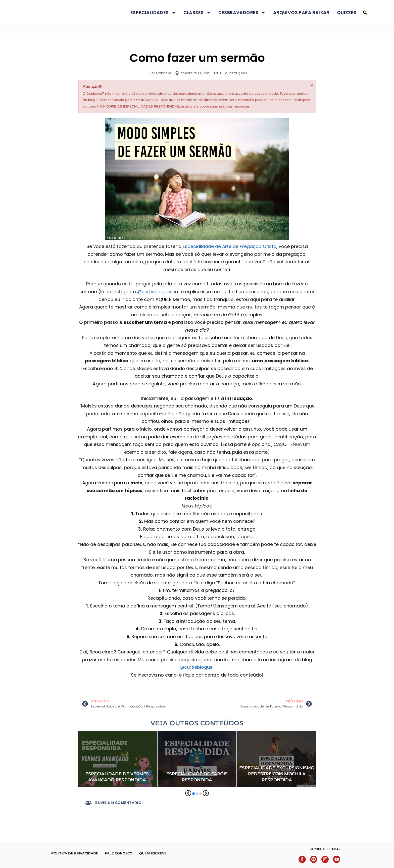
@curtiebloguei (154, 292)
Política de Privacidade (75, 853)
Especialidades (153, 13)
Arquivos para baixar (301, 12)
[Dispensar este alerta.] (312, 85)
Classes (197, 13)
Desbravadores (242, 13)
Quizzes (347, 12)
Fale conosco (119, 853)
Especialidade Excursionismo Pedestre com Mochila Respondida (277, 774)
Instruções (238, 73)
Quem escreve (153, 853)
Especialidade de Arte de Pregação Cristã (230, 246)
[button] (365, 13)
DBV (224, 73)
